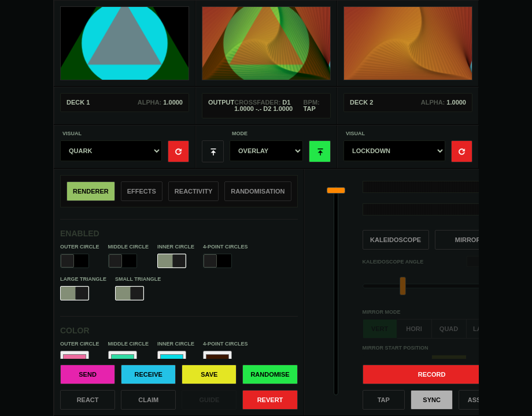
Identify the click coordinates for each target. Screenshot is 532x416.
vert (380, 329)
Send (88, 374)
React (88, 400)
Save (209, 374)
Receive (149, 374)
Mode (240, 134)
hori (414, 329)
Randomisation (258, 191)
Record (432, 374)
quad (449, 329)
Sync (432, 400)
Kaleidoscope (396, 240)
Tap (384, 400)
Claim (148, 400)
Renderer (91, 191)
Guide (209, 400)
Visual (72, 134)
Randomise (270, 374)
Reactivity (193, 191)
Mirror (468, 240)
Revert (270, 400)
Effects (142, 191)
